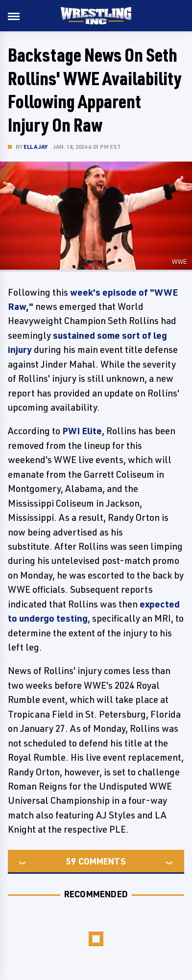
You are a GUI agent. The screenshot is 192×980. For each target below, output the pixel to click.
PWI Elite (82, 431)
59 (71, 861)
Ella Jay (36, 147)
